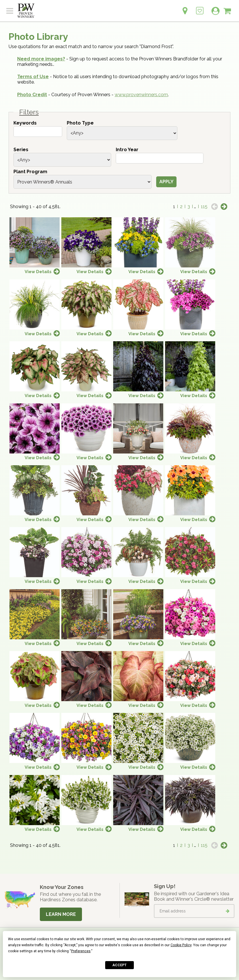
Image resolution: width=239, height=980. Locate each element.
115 (204, 207)
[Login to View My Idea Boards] (200, 8)
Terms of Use (33, 77)
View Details (38, 272)
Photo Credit (32, 95)
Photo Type (80, 123)
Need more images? (41, 59)
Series (21, 150)
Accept (119, 965)
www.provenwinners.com (141, 95)
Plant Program (30, 172)
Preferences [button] (81, 951)
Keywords (25, 123)
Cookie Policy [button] (181, 945)
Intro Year (127, 150)
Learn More (61, 914)
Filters (29, 112)
